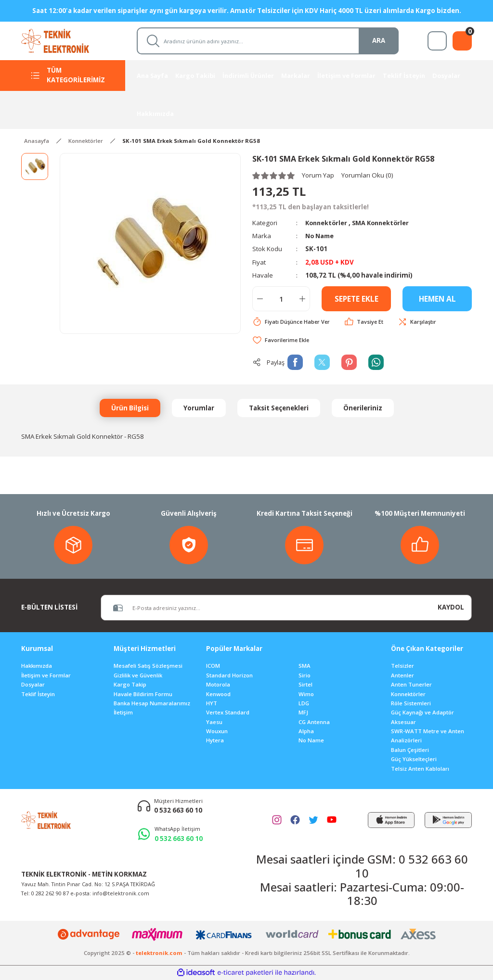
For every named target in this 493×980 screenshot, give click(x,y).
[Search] (268, 41)
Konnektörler (327, 223)
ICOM (213, 666)
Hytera (215, 741)
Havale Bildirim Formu (143, 694)
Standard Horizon (229, 676)
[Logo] (64, 40)
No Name (321, 236)
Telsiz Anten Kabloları (420, 769)
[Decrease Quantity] (260, 299)
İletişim (123, 713)
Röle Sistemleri (411, 704)
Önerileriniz (363, 408)
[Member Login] (437, 41)
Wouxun (217, 732)
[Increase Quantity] (302, 299)
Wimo (306, 694)
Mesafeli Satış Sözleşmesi (148, 666)
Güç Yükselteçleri (414, 759)
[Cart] (462, 41)
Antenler (402, 676)
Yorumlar (199, 408)
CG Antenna (314, 722)
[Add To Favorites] (281, 340)
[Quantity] (281, 299)
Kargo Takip (130, 685)
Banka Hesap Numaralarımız (152, 704)
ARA (379, 40)
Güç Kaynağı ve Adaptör (422, 713)
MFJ (303, 713)
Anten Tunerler (411, 685)
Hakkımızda (37, 666)
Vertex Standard (228, 713)
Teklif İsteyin (38, 694)
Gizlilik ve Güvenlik (138, 676)
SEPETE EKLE (357, 299)
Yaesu (214, 722)
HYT (212, 704)
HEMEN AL (437, 299)
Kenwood (218, 694)
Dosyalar (33, 685)
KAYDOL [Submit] (451, 608)
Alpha (306, 732)
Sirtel (305, 685)
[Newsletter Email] (266, 608)
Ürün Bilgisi (130, 408)
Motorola (218, 685)
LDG (304, 704)
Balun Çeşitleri (410, 750)
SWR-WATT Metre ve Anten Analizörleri (428, 736)
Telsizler (402, 666)
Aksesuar (403, 722)
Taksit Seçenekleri (279, 408)
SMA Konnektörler (384, 223)
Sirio (305, 676)
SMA (305, 666)
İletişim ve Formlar (46, 676)
